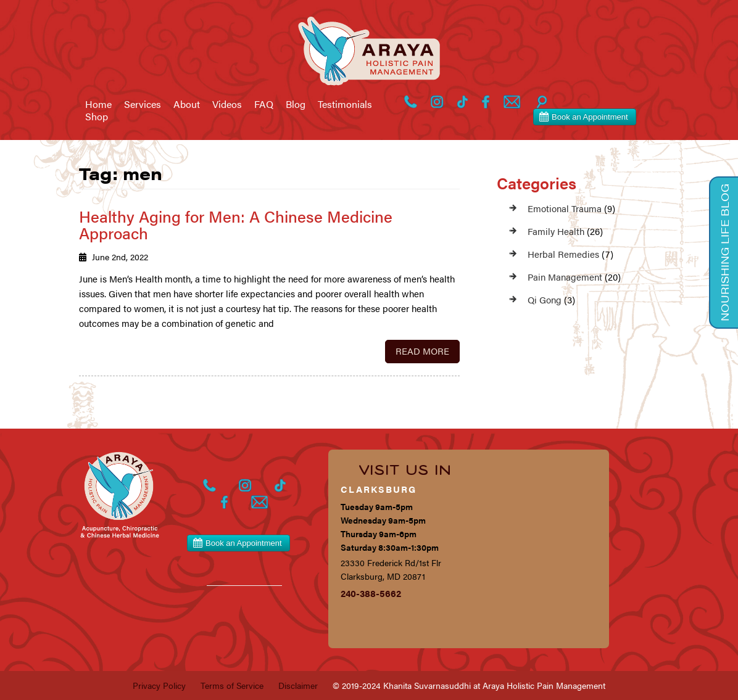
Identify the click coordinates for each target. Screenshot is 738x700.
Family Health (556, 231)
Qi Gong (545, 299)
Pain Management (565, 277)
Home (98, 104)
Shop (97, 117)
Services (143, 104)
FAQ (264, 104)
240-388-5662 (371, 593)
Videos (227, 104)
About (187, 104)
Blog (296, 104)
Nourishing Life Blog (724, 253)
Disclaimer (298, 685)
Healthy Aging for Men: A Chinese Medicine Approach (236, 224)
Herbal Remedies (563, 254)
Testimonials (345, 104)
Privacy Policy (159, 685)
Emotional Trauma (565, 208)
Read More (422, 351)
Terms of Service (232, 685)
